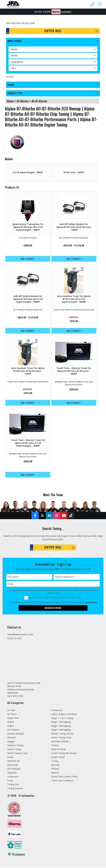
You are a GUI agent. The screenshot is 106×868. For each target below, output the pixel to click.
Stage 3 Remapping (61, 730)
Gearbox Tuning (15, 746)
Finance (55, 746)
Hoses (10, 758)
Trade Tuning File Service (64, 754)
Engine (11, 726)
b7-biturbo (23, 101)
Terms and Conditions (62, 781)
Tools (10, 781)
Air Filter (11, 711)
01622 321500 (14, 639)
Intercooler (13, 765)
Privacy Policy (91, 603)
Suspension (13, 777)
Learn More (66, 12)
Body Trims (13, 718)
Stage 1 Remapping (61, 722)
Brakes (11, 722)
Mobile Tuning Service (62, 734)
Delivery (55, 769)
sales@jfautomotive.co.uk (20, 635)
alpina (10, 101)
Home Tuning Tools (17, 754)
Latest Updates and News (64, 714)
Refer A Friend (58, 750)
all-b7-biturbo (39, 101)
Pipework (12, 773)
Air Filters (12, 714)
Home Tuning (14, 750)
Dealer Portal (58, 758)
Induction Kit (14, 761)
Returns (55, 773)
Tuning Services (15, 789)
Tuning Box (13, 785)
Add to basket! (28, 259)
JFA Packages (14, 769)
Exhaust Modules (16, 734)
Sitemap (55, 765)
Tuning (55, 761)
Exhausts (12, 738)
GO (97, 31)
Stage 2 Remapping (61, 726)
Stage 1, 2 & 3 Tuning (62, 718)
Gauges (11, 742)
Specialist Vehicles (60, 742)
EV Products (13, 730)
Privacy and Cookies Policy (64, 777)
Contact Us (57, 711)
